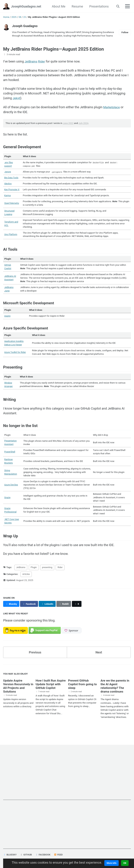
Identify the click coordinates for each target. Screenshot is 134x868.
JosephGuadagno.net (26, 6)
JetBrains (31, 62)
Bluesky (10, 855)
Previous (35, 660)
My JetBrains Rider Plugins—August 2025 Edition (57, 49)
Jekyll (17, 98)
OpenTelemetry (12, 204)
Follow (125, 32)
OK (125, 863)
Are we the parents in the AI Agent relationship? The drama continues (115, 693)
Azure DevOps (12, 490)
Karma (8, 196)
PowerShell (10, 456)
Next (99, 660)
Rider (42, 62)
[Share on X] (79, 611)
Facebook (43, 855)
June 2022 (68, 123)
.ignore (8, 172)
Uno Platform (11, 236)
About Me (59, 6)
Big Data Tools (12, 178)
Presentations (99, 6)
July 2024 (84, 123)
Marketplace (112, 107)
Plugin (35, 575)
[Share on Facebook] (30, 611)
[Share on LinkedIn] (48, 611)
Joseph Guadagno (25, 26)
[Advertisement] (67, 775)
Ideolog (8, 184)
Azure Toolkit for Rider (16, 356)
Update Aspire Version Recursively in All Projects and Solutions (17, 693)
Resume (77, 6)
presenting (49, 575)
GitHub (26, 855)
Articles (27, 582)
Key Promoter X (12, 190)
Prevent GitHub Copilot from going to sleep (83, 691)
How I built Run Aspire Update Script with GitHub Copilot (50, 691)
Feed (59, 855)
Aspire (8, 319)
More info (111, 863)
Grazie (8, 503)
